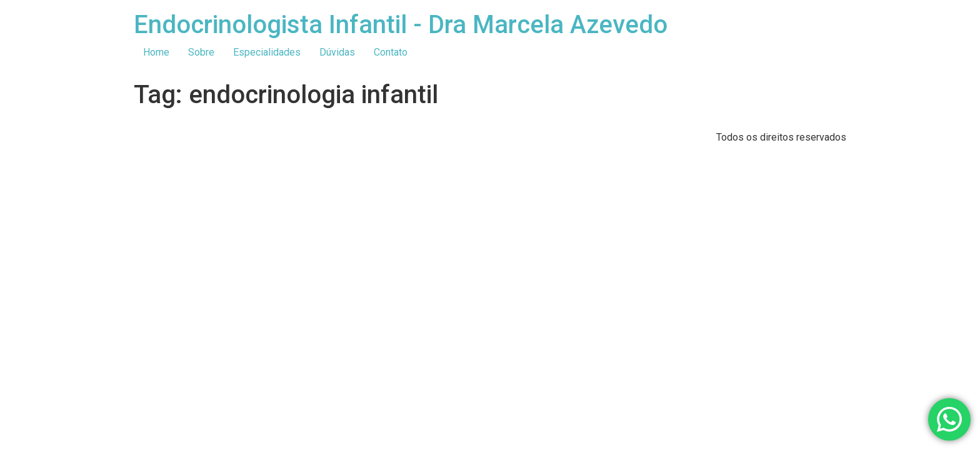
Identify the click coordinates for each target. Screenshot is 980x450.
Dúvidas (337, 52)
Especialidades (267, 52)
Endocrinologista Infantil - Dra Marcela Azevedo (401, 25)
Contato (391, 52)
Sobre (201, 52)
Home (156, 52)
